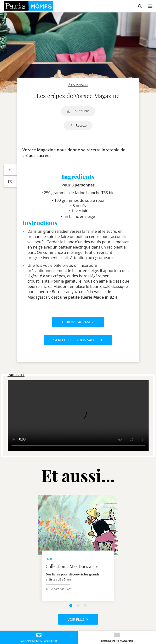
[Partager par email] (10, 182)
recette (78, 125)
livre (49, 559)
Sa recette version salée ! (78, 340)
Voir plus (78, 619)
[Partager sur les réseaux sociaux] (10, 170)
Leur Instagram (78, 322)
